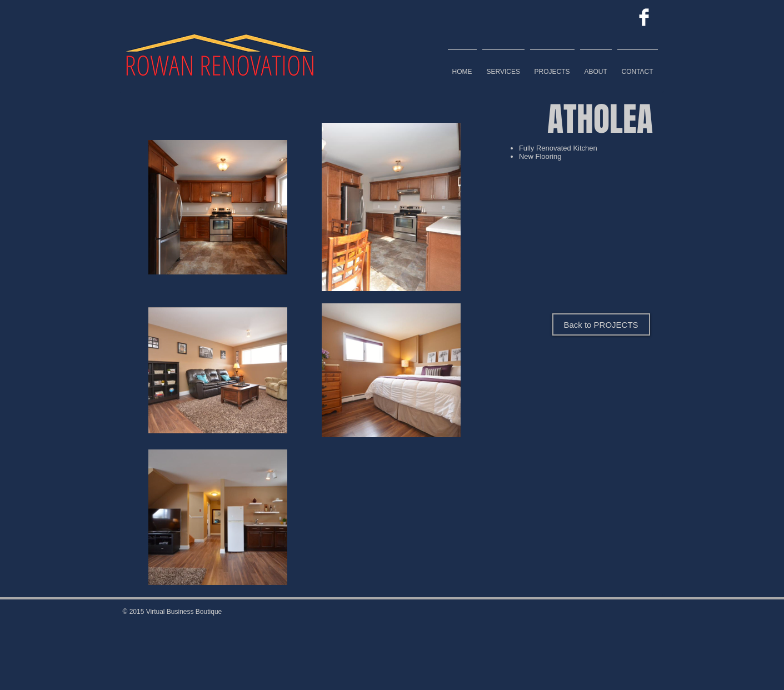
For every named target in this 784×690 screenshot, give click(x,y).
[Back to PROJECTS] (601, 324)
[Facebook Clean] (644, 17)
